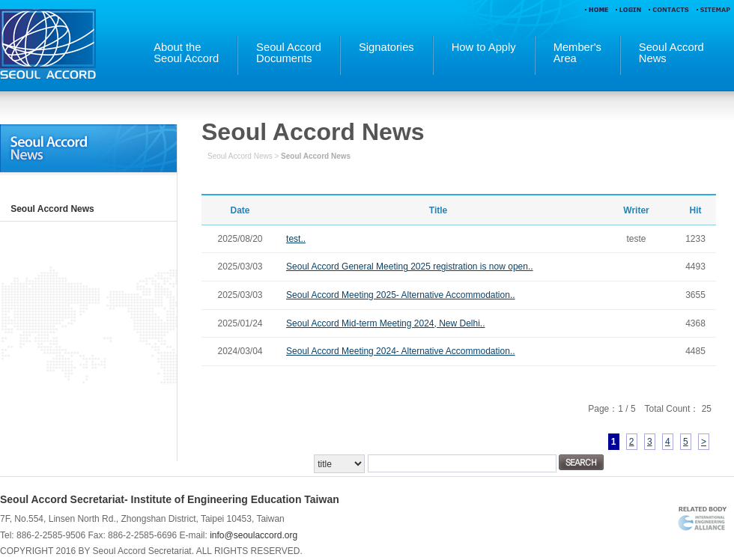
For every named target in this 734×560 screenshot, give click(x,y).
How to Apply (484, 48)
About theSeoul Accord (186, 53)
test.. (296, 239)
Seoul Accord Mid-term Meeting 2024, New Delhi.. (385, 323)
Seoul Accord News (52, 209)
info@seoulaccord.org (254, 535)
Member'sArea (577, 53)
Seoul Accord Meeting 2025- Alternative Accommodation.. (401, 295)
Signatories (386, 48)
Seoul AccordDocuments (289, 53)
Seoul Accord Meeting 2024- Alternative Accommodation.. (401, 351)
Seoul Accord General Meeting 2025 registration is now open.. (410, 267)
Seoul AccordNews (671, 53)
